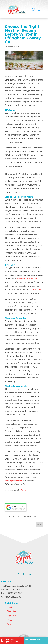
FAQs (9, 620)
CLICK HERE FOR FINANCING (21, 517)
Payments (11, 615)
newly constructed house (28, 278)
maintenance (35, 289)
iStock (23, 490)
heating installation (14, 481)
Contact (11, 624)
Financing (11, 611)
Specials (11, 607)
